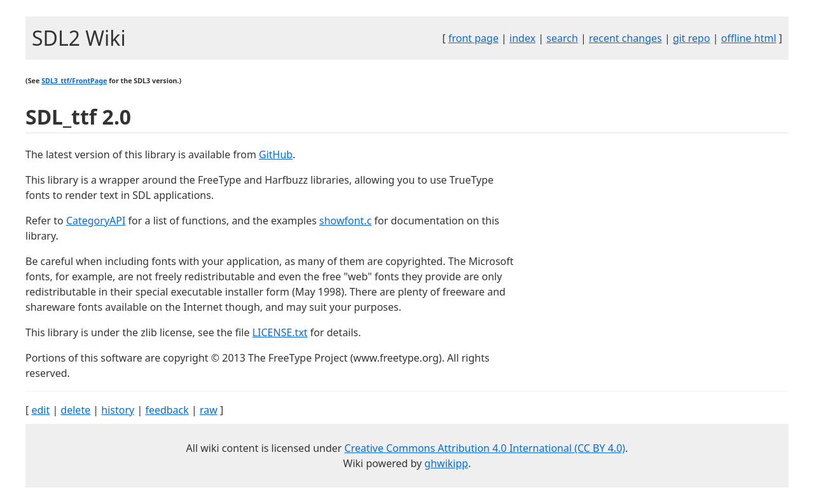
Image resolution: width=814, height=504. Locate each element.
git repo (692, 38)
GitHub (276, 154)
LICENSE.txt (280, 332)
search (562, 38)
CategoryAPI (96, 221)
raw (209, 410)
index (522, 38)
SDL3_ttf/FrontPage (74, 81)
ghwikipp (446, 463)
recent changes (625, 38)
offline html (749, 38)
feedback (167, 410)
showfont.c (345, 221)
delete (75, 410)
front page (473, 38)
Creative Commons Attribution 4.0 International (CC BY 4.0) (485, 448)
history (118, 410)
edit (40, 410)
